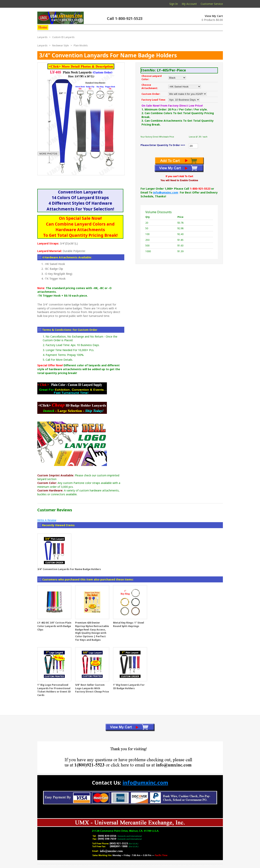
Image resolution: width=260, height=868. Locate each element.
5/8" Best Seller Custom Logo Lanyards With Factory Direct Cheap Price (92, 688)
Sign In (174, 4)
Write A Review (47, 520)
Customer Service (212, 4)
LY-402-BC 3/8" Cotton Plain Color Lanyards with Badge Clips (54, 626)
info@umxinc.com (166, 192)
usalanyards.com (61, 18)
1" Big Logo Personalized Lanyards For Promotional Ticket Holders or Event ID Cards (54, 690)
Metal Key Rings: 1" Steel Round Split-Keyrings (129, 624)
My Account (189, 4)
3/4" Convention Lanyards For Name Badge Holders (69, 569)
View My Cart (214, 16)
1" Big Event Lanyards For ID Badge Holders (129, 687)
